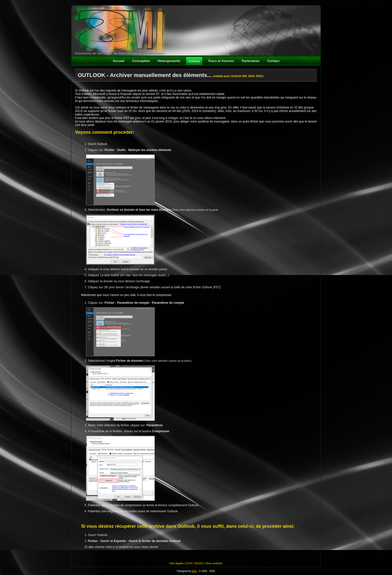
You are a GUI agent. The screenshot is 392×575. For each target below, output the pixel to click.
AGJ (194, 571)
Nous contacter (214, 563)
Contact (273, 61)
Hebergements (169, 61)
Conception (141, 61)
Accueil (118, 61)
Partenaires (251, 61)
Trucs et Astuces (221, 61)
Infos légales (176, 563)
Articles (194, 61)
